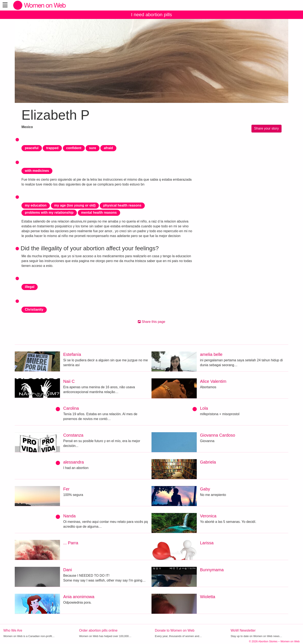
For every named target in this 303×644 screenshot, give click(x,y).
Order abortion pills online (98, 630)
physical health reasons (122, 205)
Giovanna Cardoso (218, 435)
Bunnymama (212, 570)
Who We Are (13, 630)
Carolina (71, 408)
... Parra (71, 543)
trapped (52, 148)
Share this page (152, 322)
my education (36, 205)
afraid (108, 148)
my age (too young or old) (75, 205)
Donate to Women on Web (175, 630)
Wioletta (208, 597)
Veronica (208, 516)
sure (93, 148)
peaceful (32, 148)
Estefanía (72, 354)
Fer (66, 489)
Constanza (73, 435)
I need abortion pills (151, 15)
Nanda (70, 516)
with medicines (37, 171)
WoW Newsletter (243, 630)
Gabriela (208, 462)
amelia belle (211, 354)
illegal (30, 287)
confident (74, 148)
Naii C (69, 381)
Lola (204, 408)
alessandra (74, 462)
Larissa (207, 543)
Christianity (34, 309)
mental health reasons (99, 213)
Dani (68, 570)
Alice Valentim (213, 381)
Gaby (205, 489)
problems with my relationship (49, 213)
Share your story (266, 128)
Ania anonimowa (79, 597)
